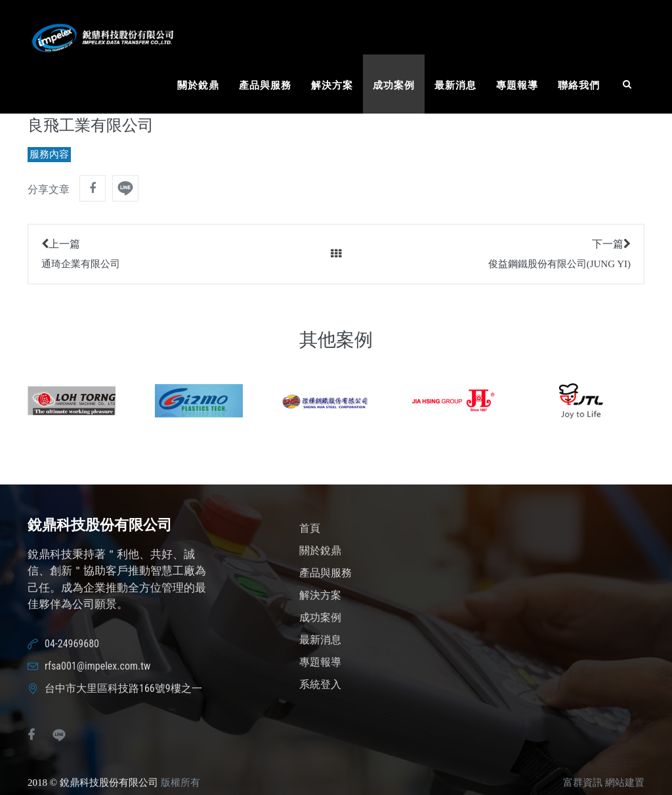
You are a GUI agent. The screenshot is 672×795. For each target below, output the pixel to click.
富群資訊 (583, 783)
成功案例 (394, 85)
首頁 (310, 528)
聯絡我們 (579, 85)
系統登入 (320, 684)
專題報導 (517, 85)
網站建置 (625, 783)
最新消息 (455, 85)
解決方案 (332, 85)
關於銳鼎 (198, 85)
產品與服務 (265, 85)
